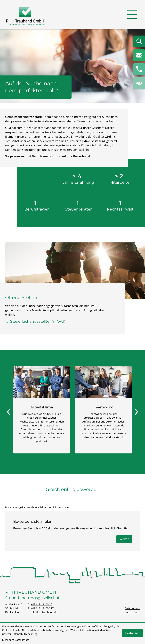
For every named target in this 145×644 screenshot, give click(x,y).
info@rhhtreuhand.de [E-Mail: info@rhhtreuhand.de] (44, 612)
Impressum (132, 612)
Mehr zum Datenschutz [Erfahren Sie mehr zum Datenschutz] (16, 640)
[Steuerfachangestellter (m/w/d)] (58, 322)
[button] (139, 69)
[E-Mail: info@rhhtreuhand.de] (139, 55)
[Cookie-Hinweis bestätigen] (132, 633)
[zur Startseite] (25, 17)
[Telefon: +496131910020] (42, 605)
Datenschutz (132, 608)
